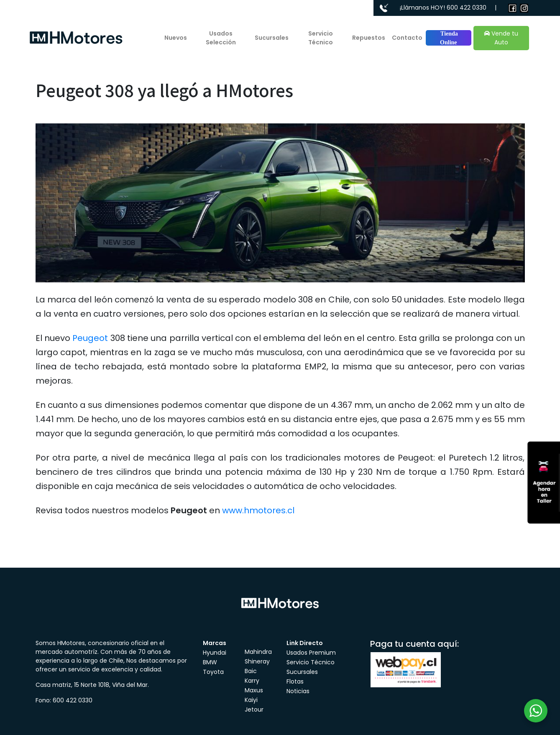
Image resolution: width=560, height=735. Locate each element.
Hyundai (215, 653)
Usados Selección (221, 38)
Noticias (298, 691)
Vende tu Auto (501, 38)
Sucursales (272, 38)
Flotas (295, 681)
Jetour (254, 709)
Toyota (213, 672)
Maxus (254, 690)
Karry (252, 681)
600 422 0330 (467, 8)
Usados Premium (311, 653)
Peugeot (90, 338)
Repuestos (369, 38)
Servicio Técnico (321, 38)
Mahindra (258, 652)
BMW (210, 662)
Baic (251, 671)
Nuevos (176, 38)
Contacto (407, 38)
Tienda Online (449, 38)
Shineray (257, 661)
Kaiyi (251, 700)
